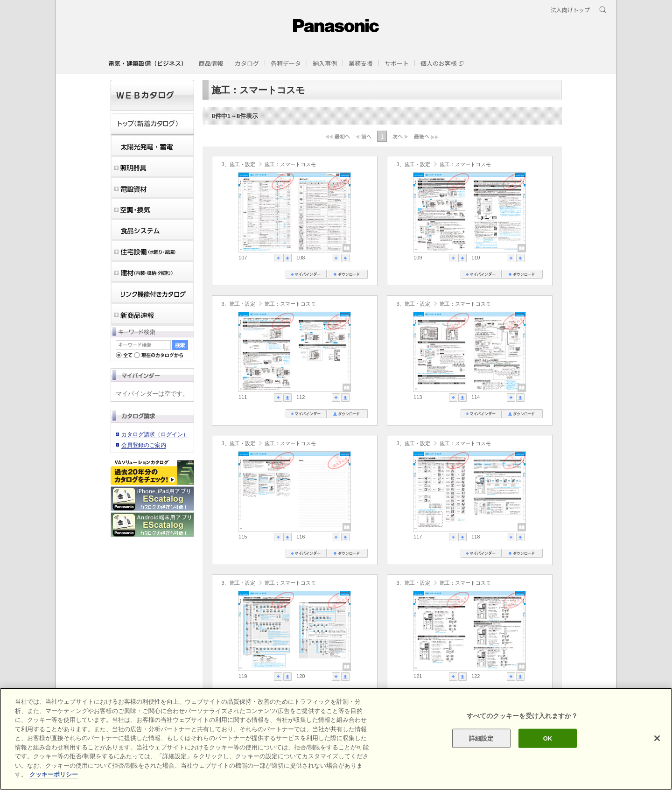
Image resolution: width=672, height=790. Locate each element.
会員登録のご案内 (144, 445)
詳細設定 (481, 738)
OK (548, 738)
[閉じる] (657, 738)
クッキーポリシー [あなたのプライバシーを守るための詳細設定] (54, 774)
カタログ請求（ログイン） (155, 434)
